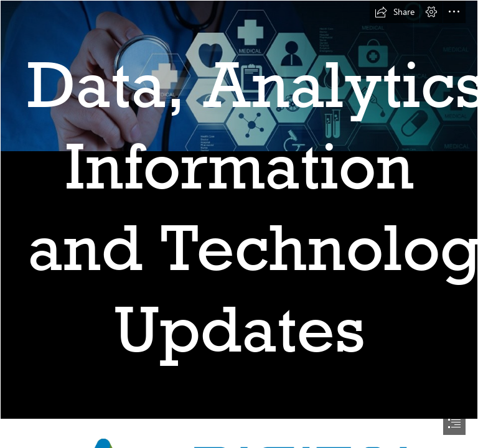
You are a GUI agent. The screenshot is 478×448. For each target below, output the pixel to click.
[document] (239, 224)
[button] (395, 12)
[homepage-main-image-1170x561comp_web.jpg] (239, 210)
